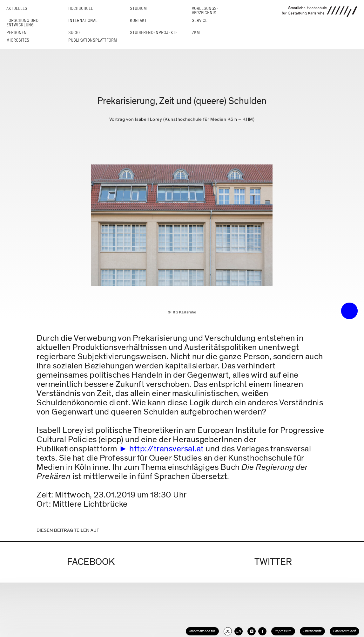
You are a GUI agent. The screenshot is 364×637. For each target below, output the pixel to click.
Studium (138, 8)
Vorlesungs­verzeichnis (205, 11)
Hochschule (81, 8)
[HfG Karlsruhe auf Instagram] (252, 631)
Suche (74, 33)
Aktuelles (17, 8)
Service (200, 21)
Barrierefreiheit (344, 631)
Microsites (18, 40)
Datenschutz (312, 631)
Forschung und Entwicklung (22, 23)
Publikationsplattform (93, 40)
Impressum (283, 631)
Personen (17, 33)
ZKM (196, 33)
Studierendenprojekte (154, 33)
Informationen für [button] (202, 631)
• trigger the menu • (349, 311)
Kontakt (138, 21)
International (83, 21)
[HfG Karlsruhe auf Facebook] (262, 631)
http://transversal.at (167, 449)
